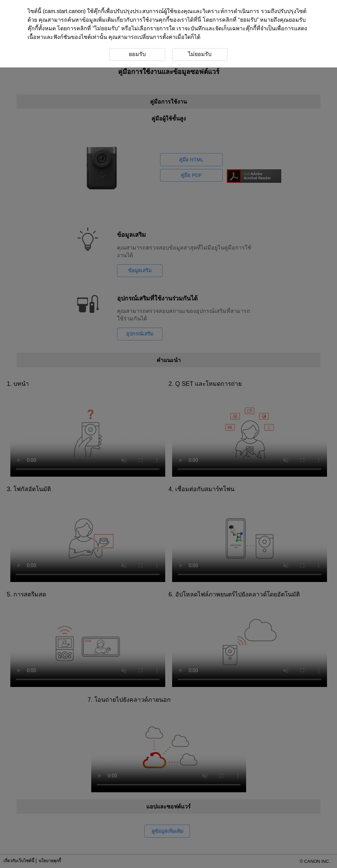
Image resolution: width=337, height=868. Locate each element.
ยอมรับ (248, 20)
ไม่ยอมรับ (106, 28)
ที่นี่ (197, 20)
